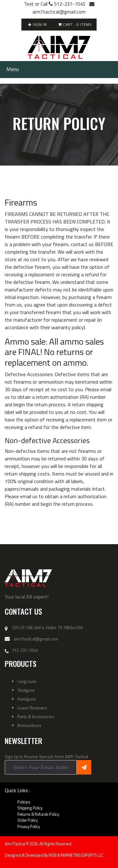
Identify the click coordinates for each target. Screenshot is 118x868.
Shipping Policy (30, 808)
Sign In (37, 24)
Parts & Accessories (36, 717)
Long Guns (27, 681)
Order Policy (27, 820)
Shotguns (26, 690)
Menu (13, 69)
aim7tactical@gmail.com (59, 12)
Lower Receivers (32, 708)
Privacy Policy (28, 826)
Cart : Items (75, 24)
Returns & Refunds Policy (38, 814)
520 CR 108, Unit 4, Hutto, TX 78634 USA (47, 628)
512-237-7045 (70, 4)
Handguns (27, 699)
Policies (24, 802)
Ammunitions (29, 725)
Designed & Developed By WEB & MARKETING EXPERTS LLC (54, 855)
